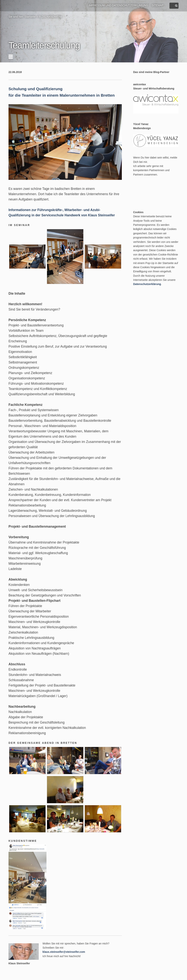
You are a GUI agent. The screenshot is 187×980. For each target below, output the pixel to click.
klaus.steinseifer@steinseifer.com (64, 952)
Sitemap (158, 5)
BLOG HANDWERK (50, 17)
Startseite (30, 17)
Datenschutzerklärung (147, 284)
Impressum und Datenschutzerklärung (118, 5)
